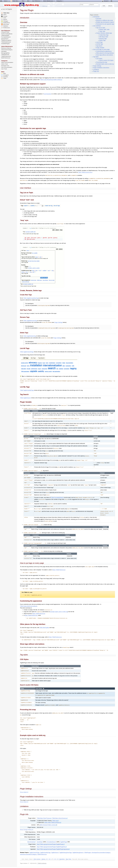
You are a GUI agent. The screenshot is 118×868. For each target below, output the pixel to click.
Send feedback (27, 863)
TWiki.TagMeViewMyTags (27, 389)
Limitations (96, 69)
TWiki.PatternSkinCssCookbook (29, 600)
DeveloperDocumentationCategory (101, 846)
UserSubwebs (47, 94)
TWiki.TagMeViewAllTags (27, 351)
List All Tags (99, 42)
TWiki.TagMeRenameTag (30, 320)
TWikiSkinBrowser (6, 42)
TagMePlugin (64, 835)
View (24, 1)
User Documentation (7, 67)
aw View (69, 852)
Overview (99, 19)
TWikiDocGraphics (6, 40)
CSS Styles (99, 59)
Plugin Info (96, 71)
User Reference (37, 1)
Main (4, 73)
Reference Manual (6, 48)
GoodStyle (40, 835)
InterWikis (4, 51)
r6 (55, 852)
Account (106, 1)
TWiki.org (55, 814)
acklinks (62, 852)
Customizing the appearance (104, 51)
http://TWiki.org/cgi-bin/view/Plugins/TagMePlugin (51, 837)
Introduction (96, 17)
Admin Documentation (7, 62)
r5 (58, 852)
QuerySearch (5, 39)
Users (4, 15)
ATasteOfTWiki (5, 32)
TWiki (4, 78)
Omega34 (5, 75)
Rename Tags (103, 39)
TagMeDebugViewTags (66, 846)
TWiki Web (5, 13)
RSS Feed (5, 24)
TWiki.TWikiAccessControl (85, 172)
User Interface (97, 26)
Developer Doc (5, 66)
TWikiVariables (5, 35)
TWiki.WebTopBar (44, 622)
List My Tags (100, 44)
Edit (29, 1)
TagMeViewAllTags (34, 846)
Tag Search (99, 46)
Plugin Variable (100, 48)
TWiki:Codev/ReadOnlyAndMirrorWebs (51, 79)
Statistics (5, 26)
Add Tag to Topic (104, 37)
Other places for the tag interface (105, 53)
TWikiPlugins (88, 846)
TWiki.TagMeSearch (25, 397)
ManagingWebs (5, 53)
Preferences (6, 28)
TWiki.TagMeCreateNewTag (31, 297)
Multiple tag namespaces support (105, 22)
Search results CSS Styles (106, 60)
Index (4, 18)
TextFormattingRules (7, 34)
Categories (60, 1)
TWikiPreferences (42, 848)
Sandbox (5, 77)
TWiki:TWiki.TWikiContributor (53, 816)
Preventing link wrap (102, 62)
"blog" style (102, 31)
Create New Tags (104, 35)
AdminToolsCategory (7, 50)
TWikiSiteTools (5, 55)
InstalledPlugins (6, 44)
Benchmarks (31, 835)
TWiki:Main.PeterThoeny (44, 811)
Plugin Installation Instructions (101, 68)
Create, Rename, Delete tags (104, 33)
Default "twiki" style (104, 29)
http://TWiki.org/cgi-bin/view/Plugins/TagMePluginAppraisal (53, 842)
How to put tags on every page (101, 49)
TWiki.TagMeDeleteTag (29, 335)
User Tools (4, 69)
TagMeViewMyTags (45, 846)
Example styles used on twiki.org (105, 64)
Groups (4, 16)
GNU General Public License (48, 818)
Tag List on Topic (101, 28)
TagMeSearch (55, 846)
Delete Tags (102, 40)
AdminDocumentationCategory (28, 848)
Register (10, 9)
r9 (47, 852)
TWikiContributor (42, 857)
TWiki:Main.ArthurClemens (60, 811)
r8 (50, 852)
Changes (5, 21)
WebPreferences (6, 58)
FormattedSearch (51, 835)
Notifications (6, 23)
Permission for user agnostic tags (105, 24)
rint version (37, 852)
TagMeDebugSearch (78, 846)
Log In (4, 9)
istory (43, 852)
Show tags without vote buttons (105, 55)
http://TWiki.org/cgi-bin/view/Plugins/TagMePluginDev (52, 840)
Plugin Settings (97, 66)
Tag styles (96, 57)
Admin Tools (5, 64)
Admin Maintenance (49, 1)
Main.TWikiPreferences (59, 564)
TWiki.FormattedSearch (57, 495)
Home (6, 1)
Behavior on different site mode (105, 20)
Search (4, 20)
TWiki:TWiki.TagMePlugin (38, 865)
